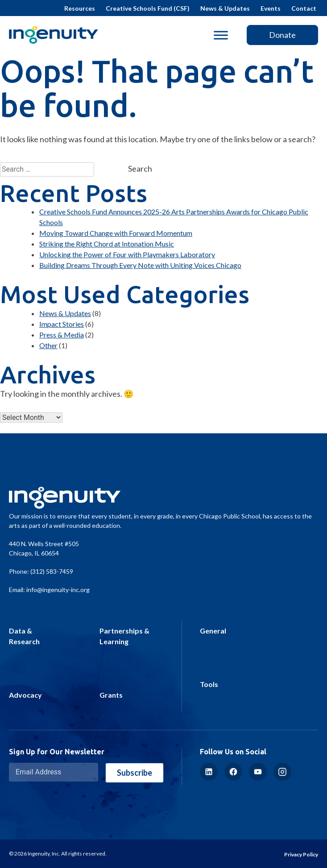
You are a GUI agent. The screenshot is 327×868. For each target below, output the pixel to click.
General (213, 631)
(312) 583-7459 (52, 571)
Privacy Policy (301, 854)
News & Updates (225, 8)
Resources (80, 8)
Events (271, 8)
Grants (111, 695)
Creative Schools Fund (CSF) (148, 8)
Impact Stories (62, 324)
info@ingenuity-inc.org (58, 590)
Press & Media (62, 335)
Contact (304, 8)
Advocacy (25, 695)
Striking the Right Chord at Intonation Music (107, 244)
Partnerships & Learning (124, 636)
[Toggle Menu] (221, 35)
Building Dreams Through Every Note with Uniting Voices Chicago (140, 265)
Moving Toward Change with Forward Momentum (116, 233)
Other (48, 345)
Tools (209, 684)
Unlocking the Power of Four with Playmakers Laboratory (127, 254)
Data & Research (24, 636)
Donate (282, 35)
